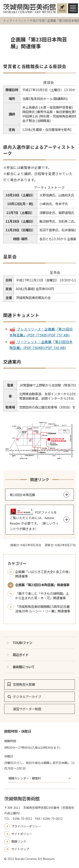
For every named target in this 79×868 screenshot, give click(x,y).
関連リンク (19, 841)
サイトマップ (20, 849)
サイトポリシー (22, 834)
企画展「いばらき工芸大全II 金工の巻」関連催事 (43, 574)
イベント (21, 21)
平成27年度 (37, 21)
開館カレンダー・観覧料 (25, 778)
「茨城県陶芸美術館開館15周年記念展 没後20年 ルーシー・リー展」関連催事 (43, 609)
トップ (8, 21)
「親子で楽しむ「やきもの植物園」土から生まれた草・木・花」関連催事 (42, 596)
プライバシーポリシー (26, 826)
